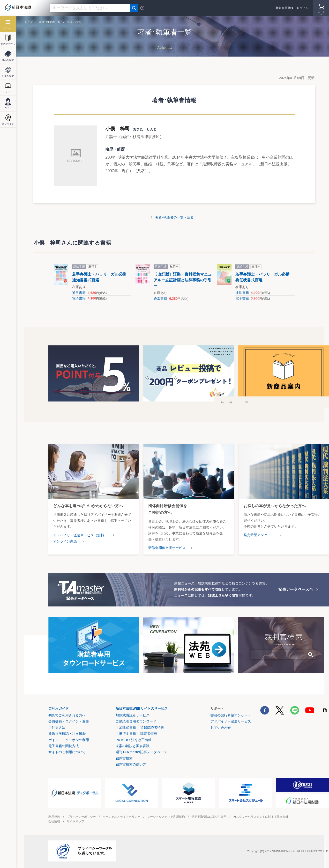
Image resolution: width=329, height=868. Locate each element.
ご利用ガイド (59, 708)
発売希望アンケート (259, 535)
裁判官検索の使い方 (131, 764)
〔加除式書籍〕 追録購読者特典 (140, 728)
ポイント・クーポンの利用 (69, 740)
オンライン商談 (65, 541)
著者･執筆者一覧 (50, 22)
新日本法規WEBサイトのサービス (142, 708)
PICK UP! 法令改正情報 (134, 740)
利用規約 (54, 817)
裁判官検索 (124, 758)
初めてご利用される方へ (67, 715)
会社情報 (54, 821)
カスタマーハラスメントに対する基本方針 (261, 817)
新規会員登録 (284, 8)
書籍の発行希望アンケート (231, 715)
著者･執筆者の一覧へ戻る (174, 217)
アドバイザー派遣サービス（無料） (80, 535)
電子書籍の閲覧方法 (64, 746)
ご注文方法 (57, 728)
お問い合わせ (221, 728)
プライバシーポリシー (81, 817)
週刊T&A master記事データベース (141, 752)
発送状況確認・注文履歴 (67, 734)
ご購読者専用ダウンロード (136, 721)
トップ (29, 22)
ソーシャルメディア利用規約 (166, 817)
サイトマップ (75, 821)
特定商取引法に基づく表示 (209, 817)
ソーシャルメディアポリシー (121, 817)
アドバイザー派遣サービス (231, 721)
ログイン (303, 8)
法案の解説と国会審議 (133, 746)
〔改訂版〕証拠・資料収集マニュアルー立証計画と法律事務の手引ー (183, 280)
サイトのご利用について (67, 752)
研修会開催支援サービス (167, 548)
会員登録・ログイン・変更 (69, 721)
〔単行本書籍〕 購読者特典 (136, 734)
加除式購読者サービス (133, 715)
